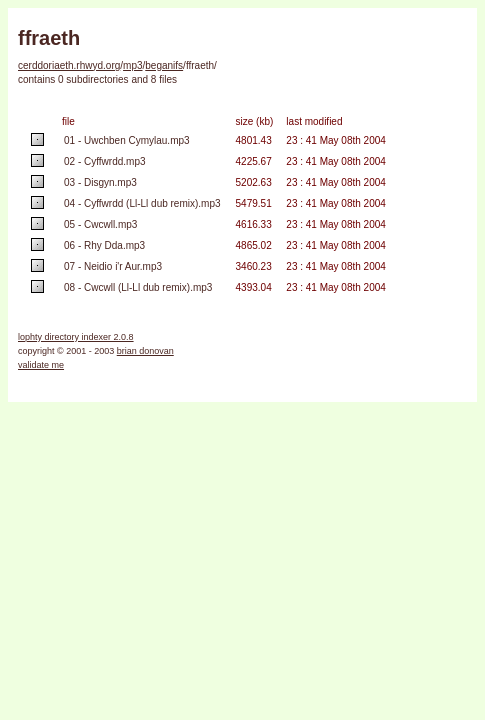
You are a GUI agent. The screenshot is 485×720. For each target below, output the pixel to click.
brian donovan (145, 351)
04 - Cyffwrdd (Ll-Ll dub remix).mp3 (142, 203)
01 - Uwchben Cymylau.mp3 (127, 140)
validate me (41, 365)
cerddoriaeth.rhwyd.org (69, 65)
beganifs (164, 65)
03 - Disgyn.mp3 (100, 182)
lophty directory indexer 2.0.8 (76, 337)
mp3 (132, 65)
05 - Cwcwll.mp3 (100, 224)
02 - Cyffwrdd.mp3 (105, 161)
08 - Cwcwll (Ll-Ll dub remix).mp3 (138, 287)
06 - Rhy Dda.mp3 (104, 245)
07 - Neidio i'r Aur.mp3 (113, 266)
